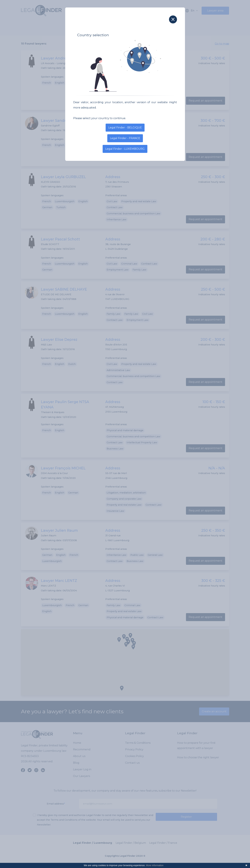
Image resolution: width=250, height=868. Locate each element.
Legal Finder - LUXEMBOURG (125, 149)
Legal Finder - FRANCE (125, 138)
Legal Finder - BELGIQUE (125, 128)
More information (155, 865)
